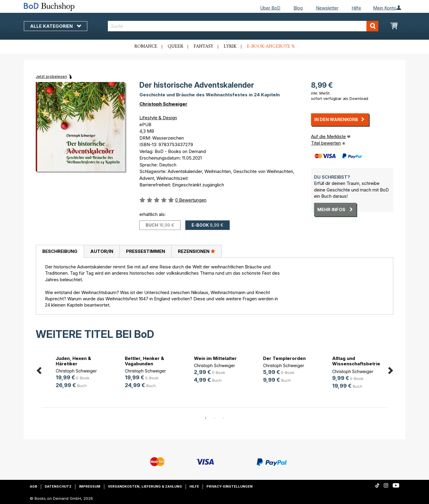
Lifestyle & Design (158, 118)
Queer (175, 47)
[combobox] (243, 26)
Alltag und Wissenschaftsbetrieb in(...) (358, 364)
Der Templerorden (284, 358)
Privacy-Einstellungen (230, 486)
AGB (34, 486)
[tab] (60, 251)
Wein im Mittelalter (215, 358)
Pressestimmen (146, 251)
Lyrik (230, 47)
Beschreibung (60, 251)
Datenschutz (58, 486)
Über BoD (270, 8)
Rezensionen (196, 251)
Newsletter (327, 8)
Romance (146, 47)
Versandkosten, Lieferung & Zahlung (145, 486)
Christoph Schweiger (163, 104)
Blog (298, 8)
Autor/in (102, 251)
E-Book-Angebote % (271, 47)
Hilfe (356, 8)
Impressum (90, 486)
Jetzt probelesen (51, 76)
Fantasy (203, 47)
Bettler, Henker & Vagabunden (144, 361)
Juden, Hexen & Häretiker (73, 361)
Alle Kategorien (56, 26)
